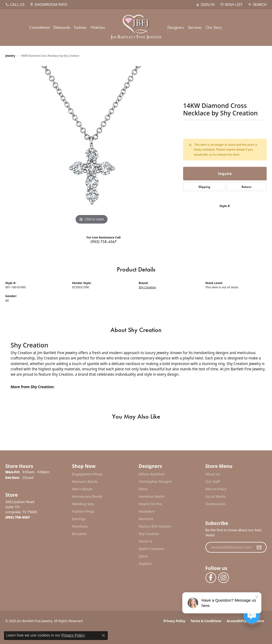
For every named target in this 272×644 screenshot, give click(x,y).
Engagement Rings (87, 474)
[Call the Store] (18, 517)
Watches (98, 27)
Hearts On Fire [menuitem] (150, 504)
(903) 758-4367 (104, 242)
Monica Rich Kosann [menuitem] (155, 526)
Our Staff (213, 481)
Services (195, 27)
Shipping (204, 187)
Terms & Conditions (206, 621)
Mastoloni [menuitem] (147, 511)
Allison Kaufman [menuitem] (152, 474)
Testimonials (216, 504)
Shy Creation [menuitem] (149, 534)
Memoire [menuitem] (146, 519)
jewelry (10, 56)
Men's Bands (82, 489)
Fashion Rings (83, 511)
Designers (176, 27)
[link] (15, 5)
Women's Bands (85, 481)
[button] (205, 5)
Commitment (39, 27)
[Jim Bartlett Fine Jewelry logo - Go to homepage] (136, 27)
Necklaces (80, 526)
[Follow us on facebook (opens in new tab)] (211, 578)
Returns (247, 187)
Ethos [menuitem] (143, 489)
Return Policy (216, 489)
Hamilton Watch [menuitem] (152, 496)
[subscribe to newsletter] (259, 547)
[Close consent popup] (104, 635)
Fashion (80, 27)
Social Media (216, 496)
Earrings (79, 519)
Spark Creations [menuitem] (151, 549)
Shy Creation (147, 287)
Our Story (214, 27)
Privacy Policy (174, 621)
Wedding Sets (83, 504)
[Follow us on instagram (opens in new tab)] (224, 578)
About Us (213, 474)
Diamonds (62, 27)
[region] (92, 146)
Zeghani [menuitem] (145, 564)
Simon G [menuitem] (145, 541)
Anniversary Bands (87, 496)
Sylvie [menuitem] (143, 556)
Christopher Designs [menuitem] (155, 481)
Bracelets (80, 534)
